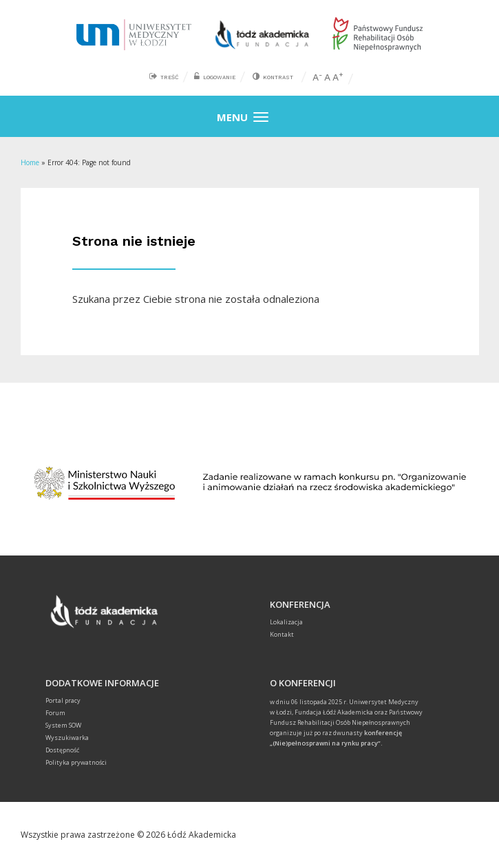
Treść (169, 77)
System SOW (63, 725)
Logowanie (219, 77)
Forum (55, 713)
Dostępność (62, 750)
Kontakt (282, 634)
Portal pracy (63, 700)
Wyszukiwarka (67, 738)
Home (30, 162)
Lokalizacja (286, 622)
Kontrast (278, 77)
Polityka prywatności (76, 762)
